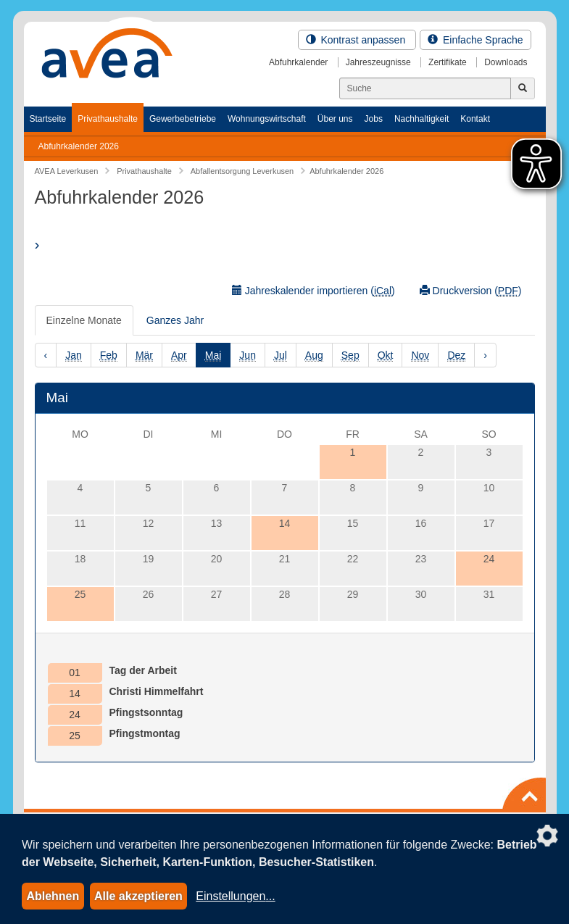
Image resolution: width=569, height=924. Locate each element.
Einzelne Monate (84, 320)
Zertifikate (448, 62)
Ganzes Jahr (175, 320)
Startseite (48, 119)
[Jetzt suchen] (523, 88)
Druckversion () (471, 291)
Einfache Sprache (475, 40)
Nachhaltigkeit (421, 119)
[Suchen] (425, 88)
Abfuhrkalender (298, 62)
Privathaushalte (108, 119)
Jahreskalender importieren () (313, 291)
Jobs (374, 119)
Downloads (506, 62)
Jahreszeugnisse (378, 62)
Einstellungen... (235, 896)
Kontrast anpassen (357, 40)
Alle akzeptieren (138, 896)
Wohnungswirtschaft (267, 119)
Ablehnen (53, 896)
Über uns (335, 119)
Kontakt (475, 119)
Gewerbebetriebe (183, 119)
